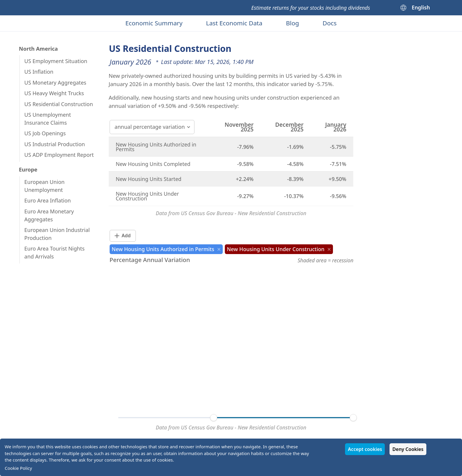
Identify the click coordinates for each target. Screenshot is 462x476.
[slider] (214, 418)
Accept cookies (365, 449)
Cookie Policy (18, 468)
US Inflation (39, 72)
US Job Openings (45, 133)
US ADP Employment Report (59, 155)
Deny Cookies (408, 449)
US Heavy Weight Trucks (54, 93)
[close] (219, 249)
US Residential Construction (59, 104)
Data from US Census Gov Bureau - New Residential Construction (231, 213)
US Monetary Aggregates (55, 83)
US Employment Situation (56, 61)
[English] (419, 8)
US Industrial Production (55, 144)
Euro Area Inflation (48, 200)
